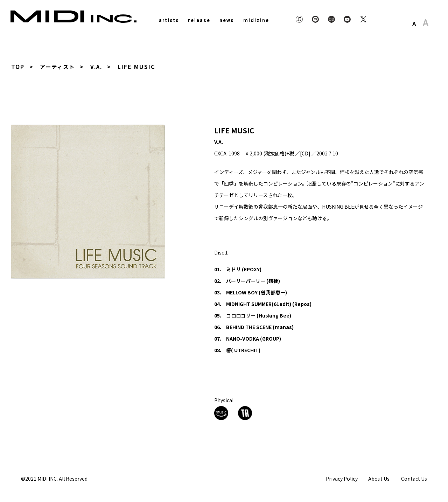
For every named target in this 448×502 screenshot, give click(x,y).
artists (169, 20)
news (227, 20)
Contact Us (414, 479)
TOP (18, 67)
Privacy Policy (342, 479)
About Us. (379, 479)
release (199, 20)
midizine (256, 20)
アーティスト (58, 67)
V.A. (99, 67)
